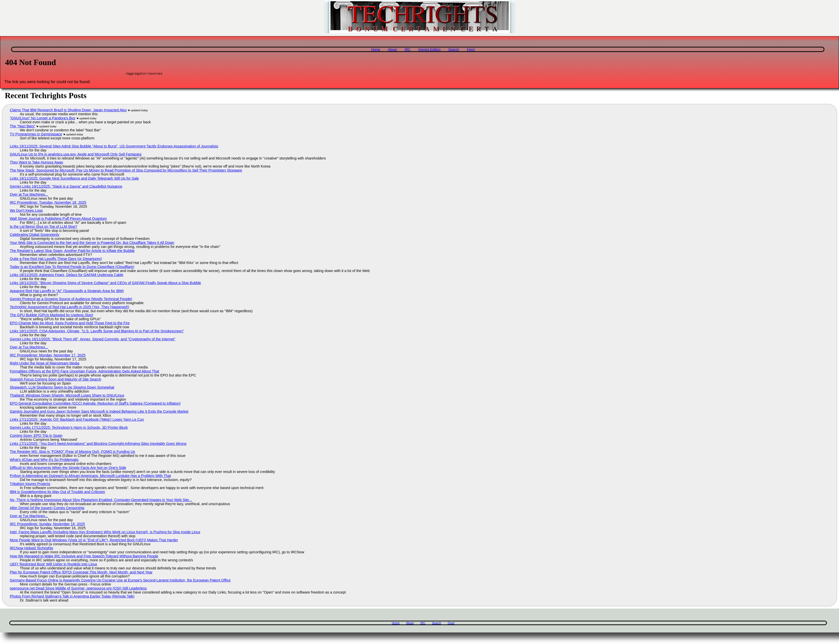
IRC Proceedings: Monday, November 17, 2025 (48, 356)
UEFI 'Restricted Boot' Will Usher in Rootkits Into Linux (53, 565)
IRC (407, 49)
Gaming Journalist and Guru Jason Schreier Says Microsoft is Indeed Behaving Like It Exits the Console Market (99, 412)
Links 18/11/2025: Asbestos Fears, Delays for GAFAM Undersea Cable (67, 276)
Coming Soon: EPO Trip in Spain (36, 436)
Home (375, 49)
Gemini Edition (429, 49)
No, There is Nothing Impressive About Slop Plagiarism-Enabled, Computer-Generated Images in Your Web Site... (101, 501)
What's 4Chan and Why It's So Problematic (44, 460)
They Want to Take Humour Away (37, 163)
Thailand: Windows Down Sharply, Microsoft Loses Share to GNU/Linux (67, 396)
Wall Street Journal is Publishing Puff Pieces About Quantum (58, 219)
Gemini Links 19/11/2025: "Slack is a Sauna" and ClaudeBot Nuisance (66, 187)
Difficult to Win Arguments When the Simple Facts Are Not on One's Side (68, 468)
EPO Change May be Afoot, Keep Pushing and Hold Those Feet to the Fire (70, 324)
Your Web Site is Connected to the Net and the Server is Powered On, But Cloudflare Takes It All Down (92, 243)
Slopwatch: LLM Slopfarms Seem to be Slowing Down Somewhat (62, 388)
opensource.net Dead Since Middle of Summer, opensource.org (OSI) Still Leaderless (78, 589)
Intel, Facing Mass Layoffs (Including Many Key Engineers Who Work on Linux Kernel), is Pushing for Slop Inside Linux (105, 533)
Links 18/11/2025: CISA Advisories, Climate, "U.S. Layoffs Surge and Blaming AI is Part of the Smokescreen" (97, 332)
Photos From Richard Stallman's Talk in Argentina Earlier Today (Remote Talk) (72, 597)
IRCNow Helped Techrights (32, 549)
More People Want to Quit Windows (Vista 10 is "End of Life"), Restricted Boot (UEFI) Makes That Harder (94, 541)
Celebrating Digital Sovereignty (35, 235)
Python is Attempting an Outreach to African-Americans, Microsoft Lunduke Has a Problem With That (90, 476)
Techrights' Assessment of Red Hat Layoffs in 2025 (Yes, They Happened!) (69, 308)
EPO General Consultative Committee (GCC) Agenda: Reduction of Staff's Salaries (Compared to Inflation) (95, 404)
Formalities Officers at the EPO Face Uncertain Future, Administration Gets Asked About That (85, 372)
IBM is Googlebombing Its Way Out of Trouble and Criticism (57, 493)
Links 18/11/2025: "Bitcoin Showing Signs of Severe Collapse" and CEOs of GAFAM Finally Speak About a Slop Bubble (105, 284)
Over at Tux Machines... (29, 195)
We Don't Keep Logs (26, 211)
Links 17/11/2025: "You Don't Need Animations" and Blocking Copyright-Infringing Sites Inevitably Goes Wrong (98, 444)
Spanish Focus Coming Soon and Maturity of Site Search (55, 380)
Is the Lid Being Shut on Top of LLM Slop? (44, 227)
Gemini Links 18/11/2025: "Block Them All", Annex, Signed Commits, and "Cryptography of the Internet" (93, 340)
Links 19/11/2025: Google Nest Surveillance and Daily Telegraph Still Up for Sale (74, 179)
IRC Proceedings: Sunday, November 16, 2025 (47, 525)
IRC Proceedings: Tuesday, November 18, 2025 (48, 203)
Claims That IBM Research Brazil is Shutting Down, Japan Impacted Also (68, 111)
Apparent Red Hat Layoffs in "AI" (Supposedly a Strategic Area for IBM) (67, 292)
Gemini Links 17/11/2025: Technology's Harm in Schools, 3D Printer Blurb (69, 428)
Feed (471, 49)
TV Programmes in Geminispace (36, 135)
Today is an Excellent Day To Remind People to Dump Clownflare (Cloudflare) (72, 267)
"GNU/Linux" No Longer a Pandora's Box (43, 119)
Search (454, 49)
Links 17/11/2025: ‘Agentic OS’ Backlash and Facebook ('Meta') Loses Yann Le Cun (77, 420)
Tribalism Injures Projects (30, 485)
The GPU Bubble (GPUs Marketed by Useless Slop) (51, 316)
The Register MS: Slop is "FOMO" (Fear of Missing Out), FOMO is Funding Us (72, 452)
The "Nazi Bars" (22, 127)
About (393, 49)
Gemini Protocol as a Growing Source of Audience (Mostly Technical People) (71, 300)
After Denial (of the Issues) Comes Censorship (47, 509)
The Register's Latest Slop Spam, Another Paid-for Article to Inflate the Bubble (72, 251)
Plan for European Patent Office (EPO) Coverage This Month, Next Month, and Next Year (81, 573)
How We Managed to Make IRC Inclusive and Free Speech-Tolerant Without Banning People (84, 557)
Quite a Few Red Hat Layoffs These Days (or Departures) (56, 259)
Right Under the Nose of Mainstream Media (45, 364)
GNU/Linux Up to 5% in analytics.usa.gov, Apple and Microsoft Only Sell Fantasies (76, 155)
